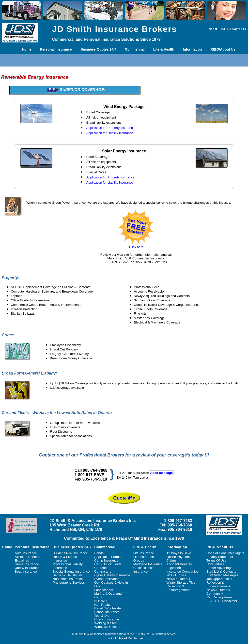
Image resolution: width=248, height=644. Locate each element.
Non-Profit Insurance (68, 579)
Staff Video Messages (222, 575)
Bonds (99, 553)
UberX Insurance (27, 568)
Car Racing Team (219, 597)
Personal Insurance (56, 49)
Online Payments (179, 557)
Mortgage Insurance (148, 564)
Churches (101, 568)
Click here (136, 247)
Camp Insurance (106, 560)
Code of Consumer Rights (225, 553)
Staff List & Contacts (228, 29)
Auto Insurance (26, 553)
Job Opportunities (219, 579)
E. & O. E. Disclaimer (222, 601)
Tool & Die (102, 616)
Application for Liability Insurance (110, 133)
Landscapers (104, 590)
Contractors (103, 571)
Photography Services (69, 583)
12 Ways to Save (179, 553)
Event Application (107, 579)
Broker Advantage (219, 568)
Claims (172, 560)
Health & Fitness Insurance (65, 559)
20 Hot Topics (177, 575)
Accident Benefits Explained (27, 559)
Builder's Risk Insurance (70, 553)
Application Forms (107, 557)
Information (192, 49)
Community (215, 594)
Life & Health (164, 49)
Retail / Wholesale (107, 608)
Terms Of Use (216, 560)
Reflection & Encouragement (178, 588)
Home (27, 49)
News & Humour (178, 579)
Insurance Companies (183, 571)
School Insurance (107, 612)
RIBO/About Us (223, 49)
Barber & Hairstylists (68, 575)
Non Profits (102, 605)
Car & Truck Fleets (108, 564)
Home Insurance (27, 564)
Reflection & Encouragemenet (219, 584)
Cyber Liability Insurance (112, 575)
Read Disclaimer (131, 638)
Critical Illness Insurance (143, 570)
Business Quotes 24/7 (98, 49)
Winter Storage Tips (181, 583)
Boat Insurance (26, 571)
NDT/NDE (101, 601)
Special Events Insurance (71, 571)
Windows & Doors (107, 627)
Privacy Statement (220, 557)
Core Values (215, 564)
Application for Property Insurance (110, 128)
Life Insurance (144, 553)
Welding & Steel (106, 623)
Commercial (135, 49)
